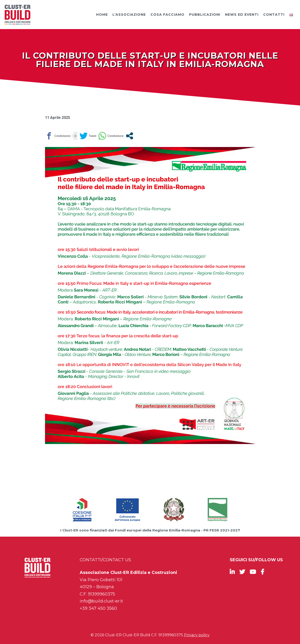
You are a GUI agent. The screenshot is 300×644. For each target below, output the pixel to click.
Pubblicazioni (205, 15)
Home (102, 15)
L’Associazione (129, 15)
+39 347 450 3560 (98, 608)
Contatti (274, 15)
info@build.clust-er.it (101, 601)
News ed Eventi (242, 15)
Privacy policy (197, 635)
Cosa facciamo (167, 15)
